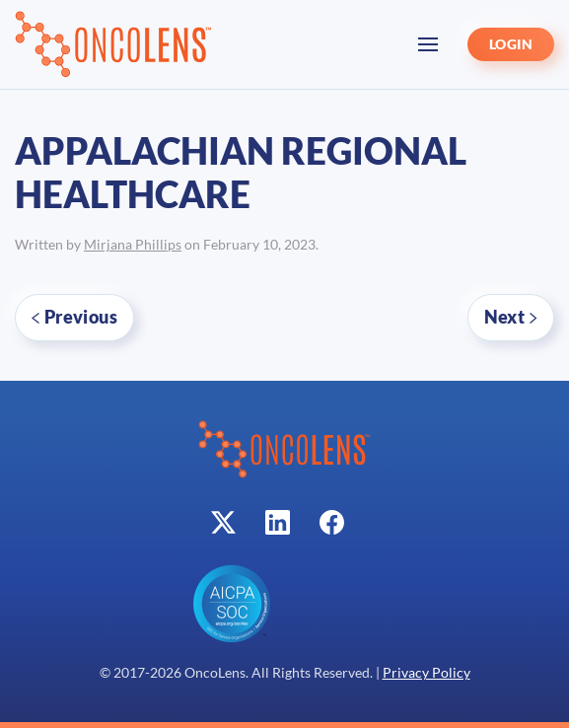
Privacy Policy (427, 673)
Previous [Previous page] (74, 317)
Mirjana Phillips (133, 245)
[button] (428, 44)
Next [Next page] (511, 317)
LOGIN (511, 44)
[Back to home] (113, 44)
